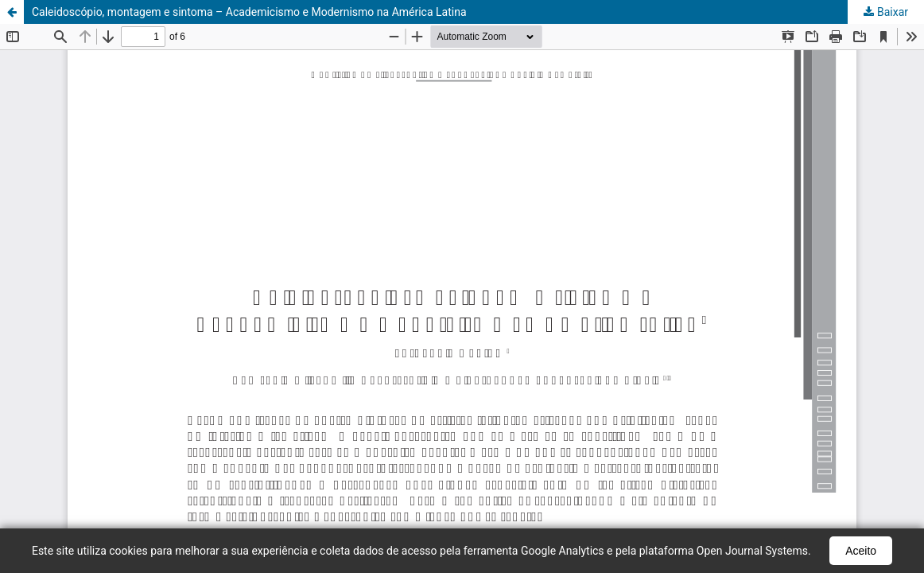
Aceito (861, 551)
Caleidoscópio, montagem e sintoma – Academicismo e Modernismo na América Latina (249, 12)
